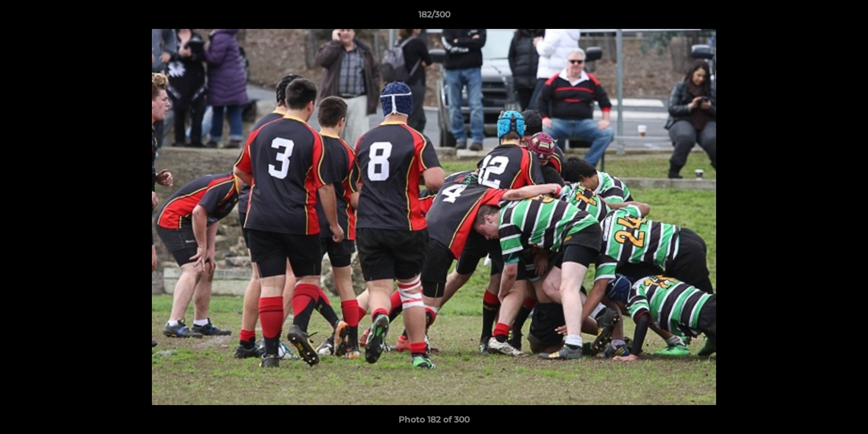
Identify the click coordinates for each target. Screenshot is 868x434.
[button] (846, 17)
